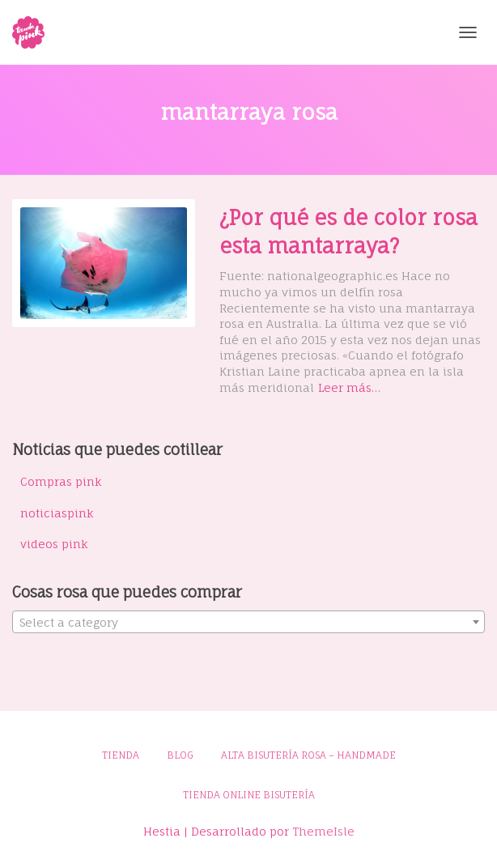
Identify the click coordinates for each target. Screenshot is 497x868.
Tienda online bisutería (249, 795)
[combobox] (248, 622)
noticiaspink (57, 513)
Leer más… (349, 387)
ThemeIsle (323, 831)
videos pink (54, 544)
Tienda (121, 755)
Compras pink (61, 481)
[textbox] (248, 623)
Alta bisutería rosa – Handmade (308, 755)
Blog (180, 755)
